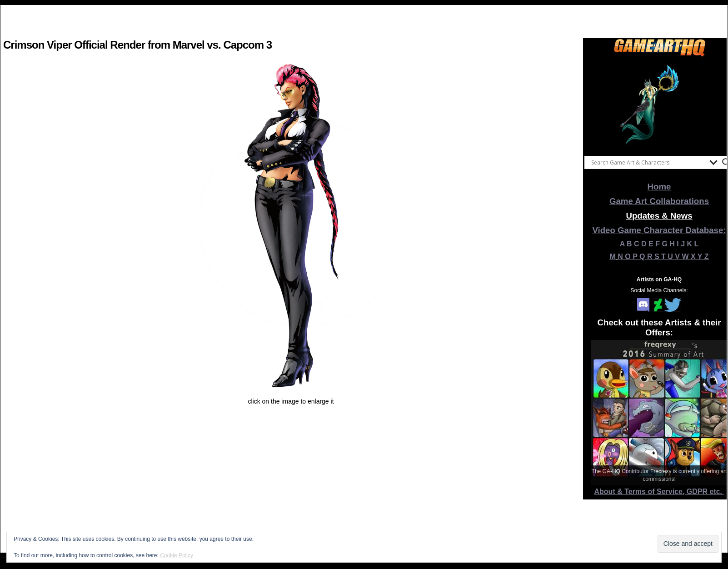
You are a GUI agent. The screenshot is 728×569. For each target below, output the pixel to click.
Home (659, 187)
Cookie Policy (177, 555)
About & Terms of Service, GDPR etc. (659, 492)
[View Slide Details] (659, 104)
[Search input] (648, 162)
